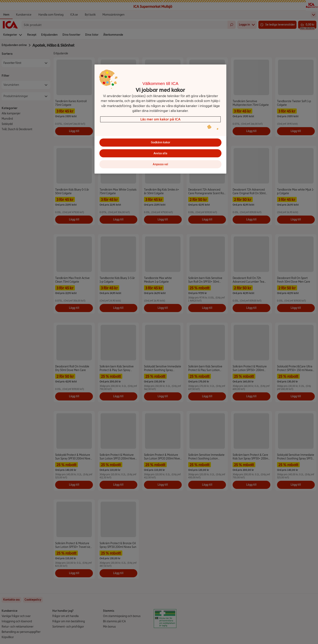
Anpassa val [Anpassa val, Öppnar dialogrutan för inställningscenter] (160, 164)
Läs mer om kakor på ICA (160, 119)
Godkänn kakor (161, 142)
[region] (160, 119)
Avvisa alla (160, 153)
